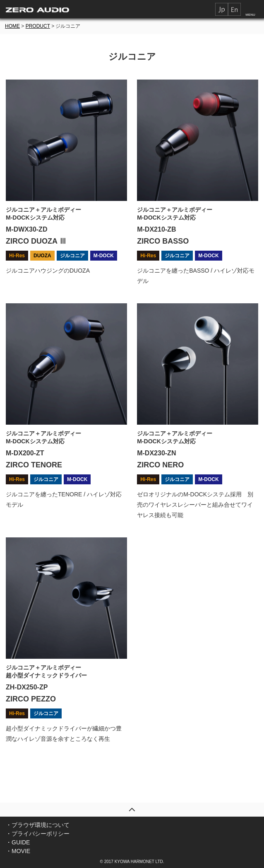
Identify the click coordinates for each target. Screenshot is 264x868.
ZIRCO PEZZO (31, 699)
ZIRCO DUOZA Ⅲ (36, 241)
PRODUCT (38, 26)
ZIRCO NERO (160, 465)
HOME (12, 26)
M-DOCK (104, 256)
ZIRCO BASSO (163, 241)
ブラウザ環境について (41, 825)
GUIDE (21, 842)
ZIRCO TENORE (34, 465)
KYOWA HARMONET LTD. (139, 862)
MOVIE (21, 851)
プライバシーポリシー (41, 834)
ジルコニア (72, 256)
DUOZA (42, 256)
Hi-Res (17, 256)
